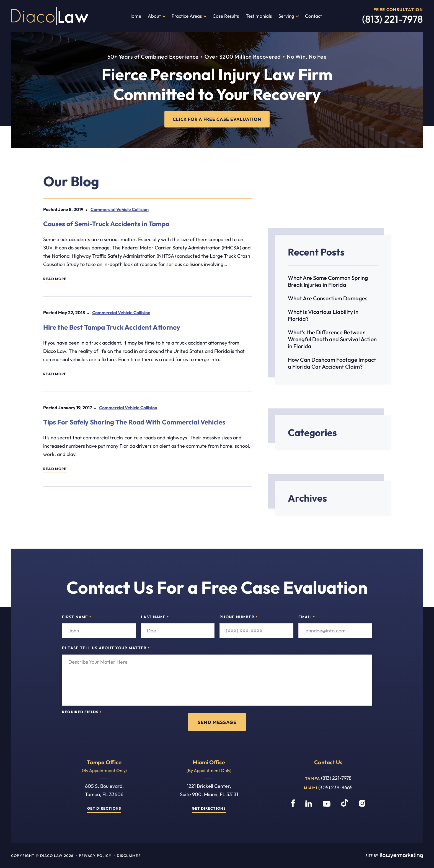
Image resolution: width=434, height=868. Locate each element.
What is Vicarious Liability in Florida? (323, 315)
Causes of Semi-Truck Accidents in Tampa (106, 224)
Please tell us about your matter (106, 648)
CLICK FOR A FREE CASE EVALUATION (217, 119)
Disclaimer (129, 856)
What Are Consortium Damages (328, 298)
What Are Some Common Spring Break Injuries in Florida (328, 281)
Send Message (217, 722)
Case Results (226, 16)
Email (307, 617)
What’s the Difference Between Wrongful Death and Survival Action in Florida (332, 339)
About (154, 16)
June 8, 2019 (71, 209)
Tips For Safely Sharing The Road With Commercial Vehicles (134, 422)
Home (135, 16)
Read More (55, 279)
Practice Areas (187, 16)
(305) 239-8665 (335, 787)
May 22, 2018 (72, 313)
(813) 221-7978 (392, 19)
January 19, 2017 (75, 408)
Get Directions (104, 808)
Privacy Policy (95, 856)
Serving (286, 16)
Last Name (155, 617)
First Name (77, 617)
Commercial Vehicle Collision (120, 209)
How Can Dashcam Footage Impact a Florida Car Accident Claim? (332, 363)
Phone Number (239, 617)
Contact (313, 16)
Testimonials (259, 16)
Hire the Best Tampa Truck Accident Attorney (112, 327)
